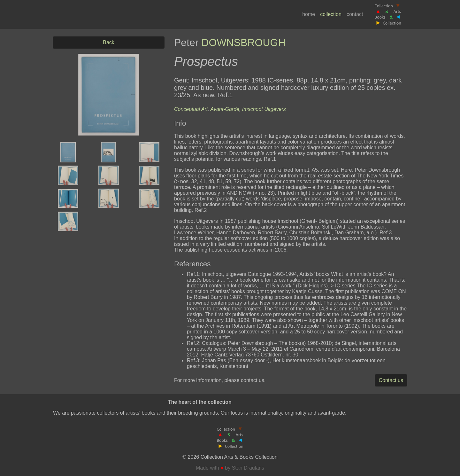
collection (331, 14)
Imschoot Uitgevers (264, 109)
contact (355, 14)
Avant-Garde (225, 109)
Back (109, 42)
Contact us (391, 380)
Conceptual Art (191, 109)
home (309, 14)
